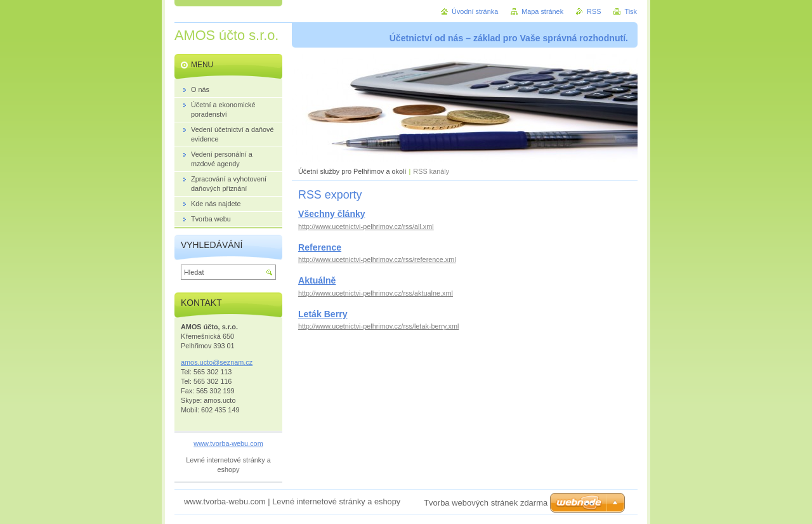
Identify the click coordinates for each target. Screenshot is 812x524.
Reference (320, 247)
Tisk (631, 11)
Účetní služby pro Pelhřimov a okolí (352, 171)
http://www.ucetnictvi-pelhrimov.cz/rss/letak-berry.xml (378, 326)
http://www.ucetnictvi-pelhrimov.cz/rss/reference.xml (377, 259)
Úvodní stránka (475, 11)
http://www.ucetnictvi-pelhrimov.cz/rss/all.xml (366, 226)
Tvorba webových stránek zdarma (486, 503)
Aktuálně (317, 280)
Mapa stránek (542, 11)
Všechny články (332, 214)
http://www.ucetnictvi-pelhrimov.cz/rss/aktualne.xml (376, 293)
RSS (594, 11)
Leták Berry (323, 314)
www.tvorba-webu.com (228, 443)
